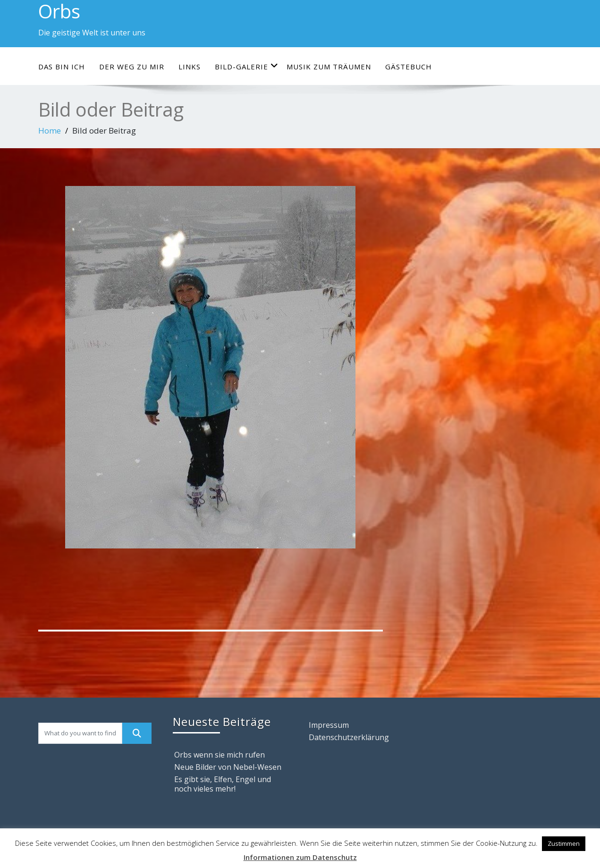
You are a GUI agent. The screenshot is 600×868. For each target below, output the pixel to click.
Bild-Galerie (247, 66)
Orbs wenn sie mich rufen (220, 755)
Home (50, 131)
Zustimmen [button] (564, 843)
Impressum (329, 725)
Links (190, 67)
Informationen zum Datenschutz (300, 857)
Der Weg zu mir (132, 67)
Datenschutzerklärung (349, 737)
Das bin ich (62, 67)
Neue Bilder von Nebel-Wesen (228, 767)
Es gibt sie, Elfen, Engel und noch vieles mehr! (223, 784)
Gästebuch (409, 67)
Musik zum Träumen (329, 67)
